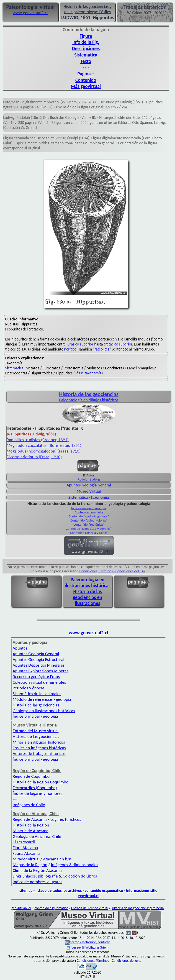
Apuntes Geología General (89, 485)
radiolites (102, 349)
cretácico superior (118, 344)
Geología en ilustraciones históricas (44, 711)
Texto (86, 61)
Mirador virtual (26, 859)
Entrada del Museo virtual (36, 731)
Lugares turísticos (66, 819)
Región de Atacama (30, 819)
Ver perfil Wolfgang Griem (88, 947)
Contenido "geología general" (89, 516)
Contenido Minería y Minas (89, 533)
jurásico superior (80, 344)
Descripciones (86, 49)
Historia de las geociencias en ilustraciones (88, 597)
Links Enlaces (24, 876)
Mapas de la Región (30, 865)
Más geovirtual (86, 86)
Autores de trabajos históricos (39, 754)
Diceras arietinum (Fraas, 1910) (34, 457)
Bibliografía (48, 876)
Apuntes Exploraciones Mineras (41, 671)
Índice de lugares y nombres (38, 793)
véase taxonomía (88, 373)
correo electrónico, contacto (90, 942)
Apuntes (20, 648)
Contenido (86, 80)
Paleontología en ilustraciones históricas (88, 583)
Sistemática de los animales (37, 694)
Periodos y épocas (29, 688)
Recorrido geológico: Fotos (36, 677)
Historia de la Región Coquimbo (41, 782)
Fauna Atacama (26, 853)
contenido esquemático (104, 890)
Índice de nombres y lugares (38, 882)
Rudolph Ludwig (89, 479)
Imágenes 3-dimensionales (75, 865)
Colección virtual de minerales (39, 682)
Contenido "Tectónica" (89, 525)
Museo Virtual (89, 491)
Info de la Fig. (86, 42)
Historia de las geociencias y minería (138, 908)
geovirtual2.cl (21, 908)
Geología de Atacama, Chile (37, 836)
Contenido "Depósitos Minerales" (89, 529)
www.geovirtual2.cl (89, 633)
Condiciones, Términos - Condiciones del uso (112, 571)
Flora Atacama (25, 848)
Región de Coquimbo (31, 776)
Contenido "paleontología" (89, 520)
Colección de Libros (80, 876)
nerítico (70, 349)
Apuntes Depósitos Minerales (39, 665)
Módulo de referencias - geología (42, 699)
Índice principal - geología (89, 508)
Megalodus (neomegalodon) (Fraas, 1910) (44, 451)
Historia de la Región (31, 825)
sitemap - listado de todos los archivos (50, 890)
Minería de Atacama (31, 831)
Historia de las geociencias (36, 705)
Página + (86, 74)
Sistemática (86, 55)
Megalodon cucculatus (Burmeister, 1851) (44, 445)
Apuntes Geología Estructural (39, 659)
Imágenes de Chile (29, 805)
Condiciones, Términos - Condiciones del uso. (109, 961)
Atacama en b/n (57, 859)
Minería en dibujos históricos (39, 742)
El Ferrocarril (24, 842)
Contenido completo (89, 512)
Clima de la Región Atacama (37, 870)
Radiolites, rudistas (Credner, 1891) (38, 440)
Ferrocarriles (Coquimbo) (35, 788)
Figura (86, 36)
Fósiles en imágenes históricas (39, 748)
